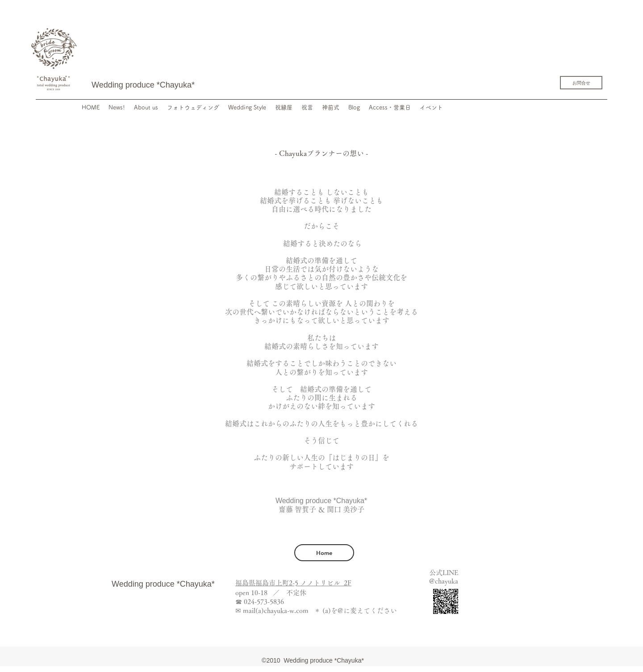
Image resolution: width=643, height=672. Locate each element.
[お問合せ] (581, 83)
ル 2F (342, 583)
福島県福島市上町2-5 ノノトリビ (284, 583)
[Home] (324, 553)
